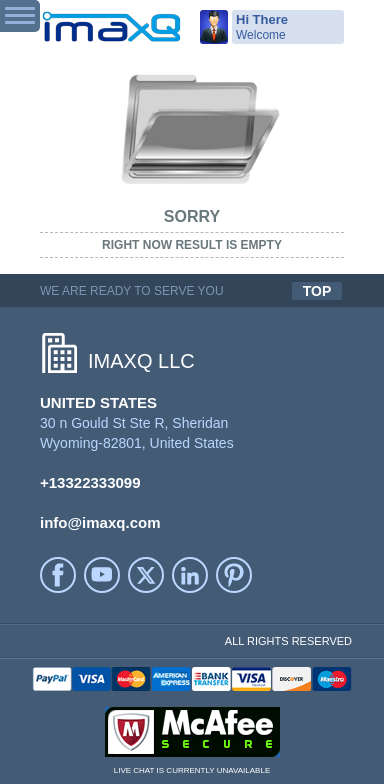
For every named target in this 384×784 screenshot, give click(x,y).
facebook (58, 575)
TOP (317, 291)
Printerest (234, 575)
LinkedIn (190, 575)
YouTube (102, 575)
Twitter (146, 575)
